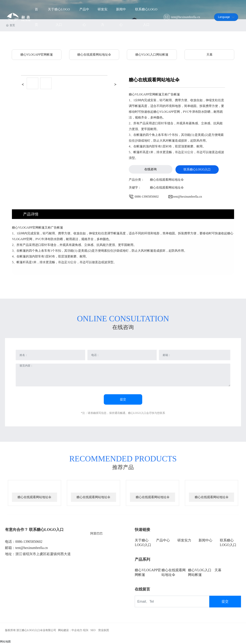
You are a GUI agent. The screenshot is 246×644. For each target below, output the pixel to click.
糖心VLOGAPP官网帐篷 (37, 55)
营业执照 (104, 630)
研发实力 (184, 540)
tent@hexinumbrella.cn (185, 17)
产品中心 (163, 540)
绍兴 (86, 630)
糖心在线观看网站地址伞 (94, 55)
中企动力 (77, 630)
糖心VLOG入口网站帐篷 (152, 55)
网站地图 (5, 641)
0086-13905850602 (147, 197)
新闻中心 (205, 540)
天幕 (209, 55)
